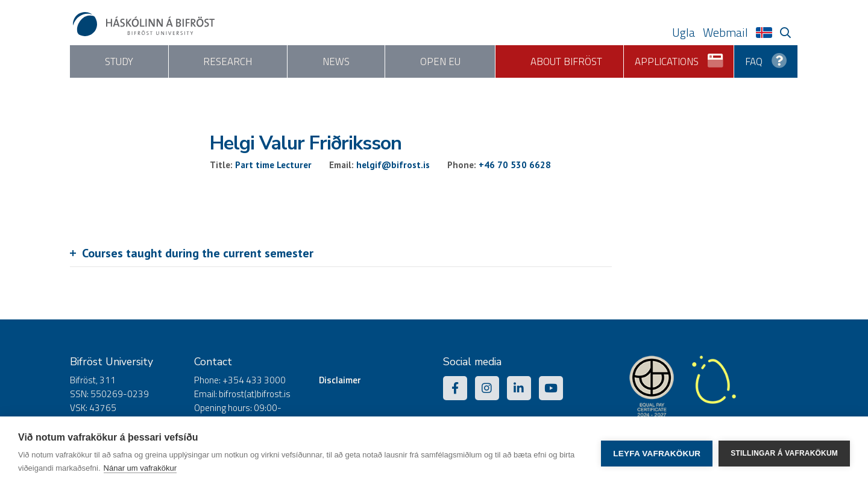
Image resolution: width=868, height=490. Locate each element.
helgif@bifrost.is (393, 165)
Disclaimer (340, 380)
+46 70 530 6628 (515, 165)
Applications (679, 57)
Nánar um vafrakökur (140, 468)
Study (119, 61)
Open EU (440, 61)
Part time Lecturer (273, 165)
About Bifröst (566, 61)
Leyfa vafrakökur (657, 454)
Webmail (725, 32)
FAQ (766, 57)
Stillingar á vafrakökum (784, 453)
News (336, 61)
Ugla (684, 32)
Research (228, 61)
